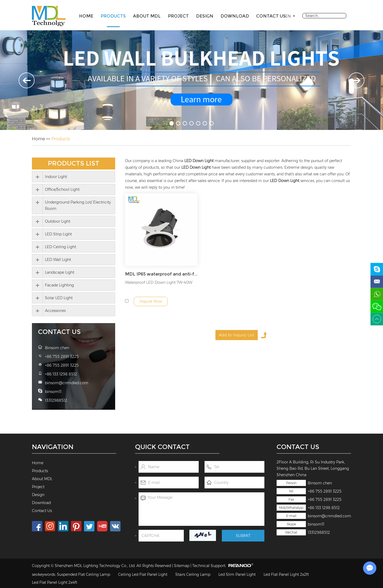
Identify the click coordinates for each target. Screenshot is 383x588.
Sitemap (182, 566)
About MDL (147, 16)
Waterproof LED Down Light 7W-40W (159, 282)
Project (178, 16)
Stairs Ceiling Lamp (193, 574)
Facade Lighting (59, 285)
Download (235, 16)
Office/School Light (62, 189)
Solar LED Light (59, 298)
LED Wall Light (58, 260)
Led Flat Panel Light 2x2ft (286, 574)
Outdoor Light (58, 221)
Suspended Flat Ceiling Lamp (84, 574)
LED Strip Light (58, 234)
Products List (74, 163)
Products (113, 16)
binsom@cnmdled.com (329, 516)
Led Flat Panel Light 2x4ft (55, 582)
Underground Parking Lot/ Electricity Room (78, 205)
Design (205, 16)
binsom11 (316, 524)
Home (86, 16)
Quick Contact (162, 447)
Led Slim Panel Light (237, 574)
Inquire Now (151, 301)
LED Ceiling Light (61, 247)
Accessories (55, 311)
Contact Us (271, 16)
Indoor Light (56, 177)
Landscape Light (60, 272)
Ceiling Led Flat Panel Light (143, 574)
